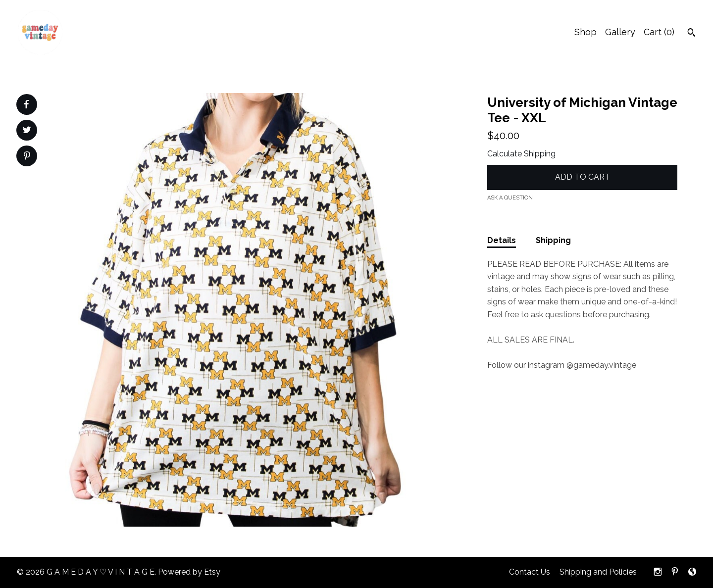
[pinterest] (675, 572)
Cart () (659, 32)
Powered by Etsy (189, 572)
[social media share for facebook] (26, 104)
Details (502, 240)
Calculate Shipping (521, 154)
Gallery (620, 32)
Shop (586, 32)
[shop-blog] (692, 572)
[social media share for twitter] (27, 131)
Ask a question (510, 198)
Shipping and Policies (598, 572)
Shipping (553, 240)
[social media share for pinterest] (27, 157)
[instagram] (658, 572)
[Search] (691, 34)
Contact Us (530, 572)
